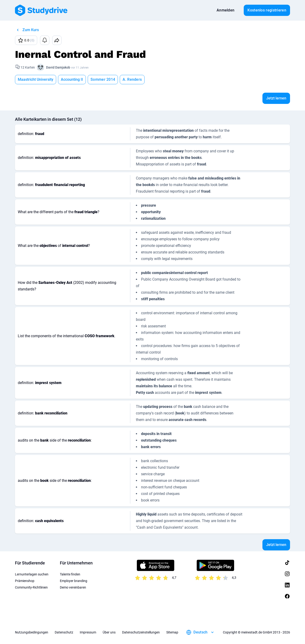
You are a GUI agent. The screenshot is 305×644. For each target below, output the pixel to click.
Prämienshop (25, 581)
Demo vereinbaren (73, 587)
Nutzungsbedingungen (32, 632)
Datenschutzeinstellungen (141, 632)
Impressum (88, 632)
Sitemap (172, 632)
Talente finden (70, 574)
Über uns (109, 632)
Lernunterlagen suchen (32, 574)
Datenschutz (64, 632)
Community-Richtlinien (31, 587)
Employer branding (74, 581)
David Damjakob (58, 67)
